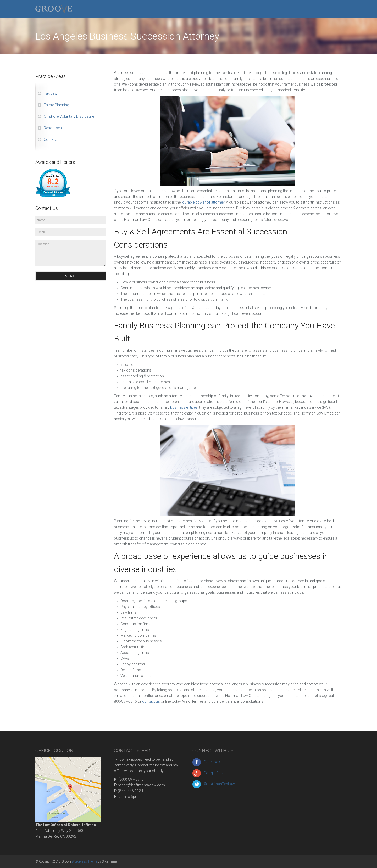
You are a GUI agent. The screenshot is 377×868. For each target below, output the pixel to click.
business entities (184, 407)
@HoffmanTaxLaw (214, 784)
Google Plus (208, 773)
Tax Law (51, 93)
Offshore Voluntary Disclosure (69, 116)
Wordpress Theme (84, 861)
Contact (50, 139)
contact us (151, 701)
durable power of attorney (203, 202)
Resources (53, 128)
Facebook (206, 762)
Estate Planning (56, 105)
